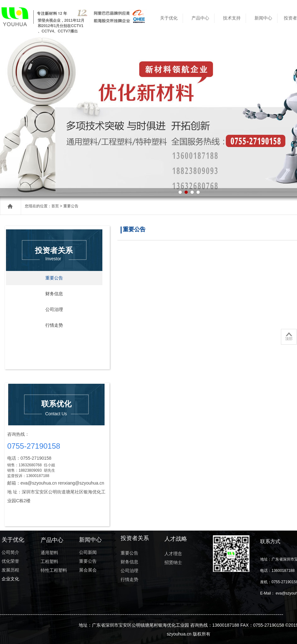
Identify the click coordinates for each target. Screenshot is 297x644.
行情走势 (54, 325)
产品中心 (200, 18)
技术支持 (232, 18)
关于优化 (169, 18)
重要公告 (54, 278)
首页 (55, 206)
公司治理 (54, 310)
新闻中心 (263, 18)
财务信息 (54, 294)
